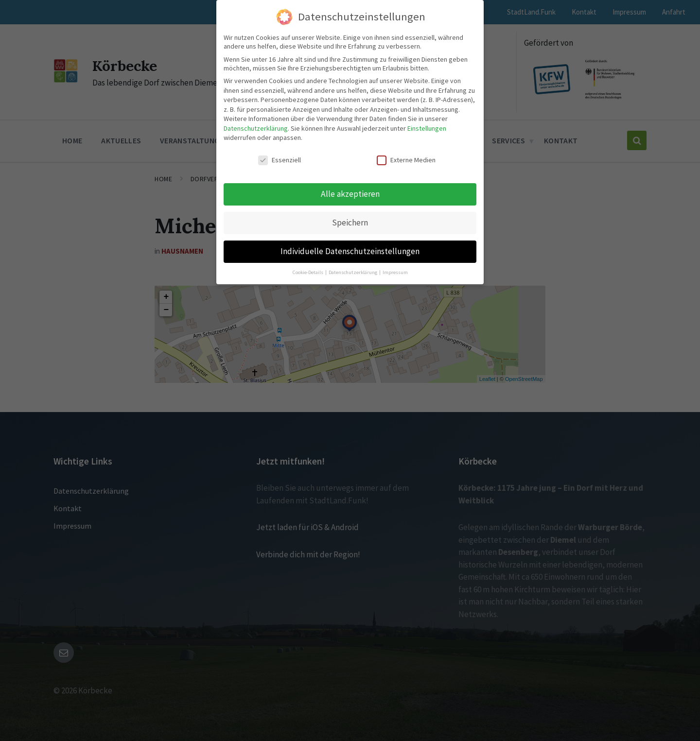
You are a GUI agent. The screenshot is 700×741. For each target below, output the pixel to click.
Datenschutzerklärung (256, 128)
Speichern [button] (350, 223)
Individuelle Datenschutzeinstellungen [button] (350, 251)
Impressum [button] (395, 272)
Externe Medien (406, 160)
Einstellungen (427, 128)
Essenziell (280, 160)
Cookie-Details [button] (308, 272)
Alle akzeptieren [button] (350, 194)
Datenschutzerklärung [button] (353, 272)
